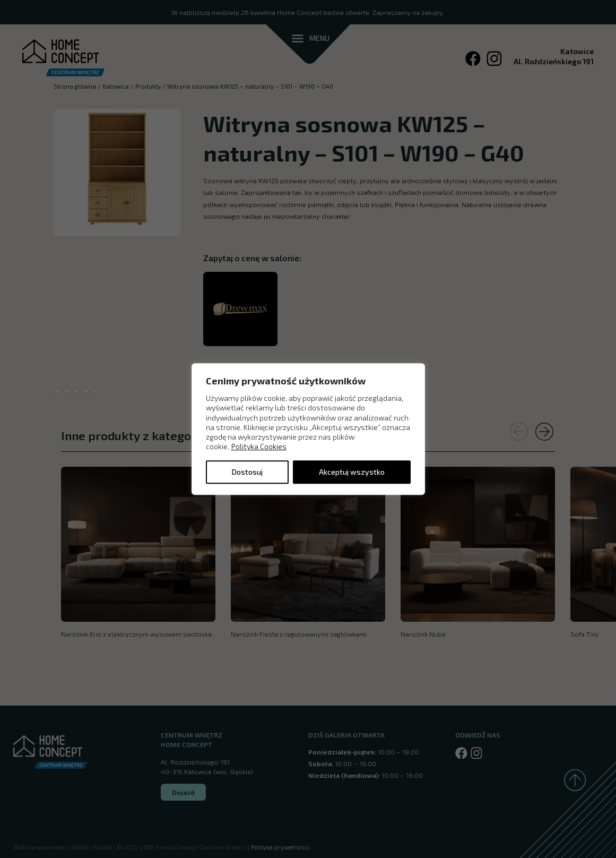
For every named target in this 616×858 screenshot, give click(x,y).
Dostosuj (247, 472)
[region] (308, 429)
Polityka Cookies (259, 447)
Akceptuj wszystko (352, 472)
